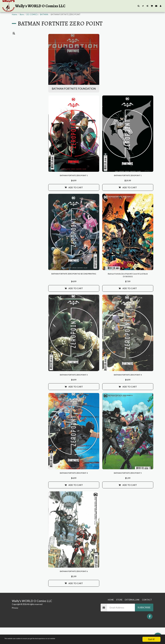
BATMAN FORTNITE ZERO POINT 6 (74, 587)
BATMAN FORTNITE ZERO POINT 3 (74, 386)
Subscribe (144, 624)
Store (22, 14)
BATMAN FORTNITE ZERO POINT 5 (128, 486)
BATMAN (44, 14)
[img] (74, 141)
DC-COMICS (32, 14)
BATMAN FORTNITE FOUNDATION (23, 51)
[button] (139, 6)
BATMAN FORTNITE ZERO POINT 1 (74, 183)
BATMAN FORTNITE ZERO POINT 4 (128, 386)
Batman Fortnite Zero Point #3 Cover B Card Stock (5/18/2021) (128, 285)
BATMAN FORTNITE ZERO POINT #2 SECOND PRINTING (74, 285)
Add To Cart (74, 196)
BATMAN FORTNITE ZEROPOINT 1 (128, 183)
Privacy (15, 624)
